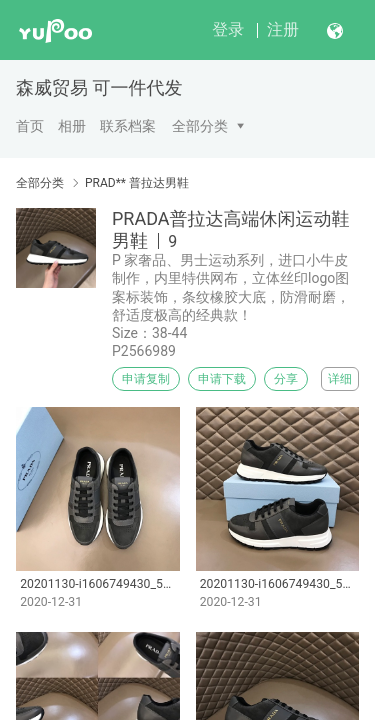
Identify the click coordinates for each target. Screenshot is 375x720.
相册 (72, 126)
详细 (340, 379)
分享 (286, 379)
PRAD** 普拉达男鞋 (137, 183)
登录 (228, 29)
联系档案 (128, 126)
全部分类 (200, 126)
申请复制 (146, 379)
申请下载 (222, 379)
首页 (30, 126)
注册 (283, 29)
